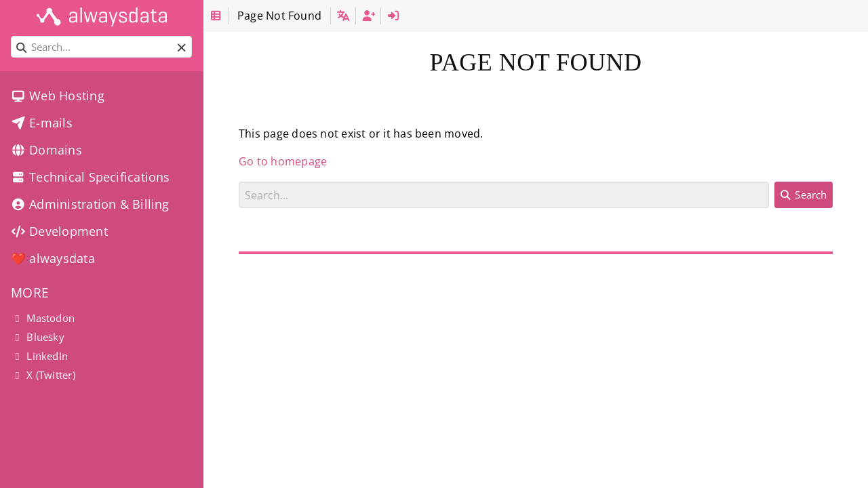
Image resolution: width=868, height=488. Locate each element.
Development (59, 231)
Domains (46, 150)
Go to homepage (283, 161)
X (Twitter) (43, 375)
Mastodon (43, 318)
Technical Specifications (91, 177)
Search (239, 181)
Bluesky (38, 337)
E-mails (42, 123)
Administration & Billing (90, 204)
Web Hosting (58, 96)
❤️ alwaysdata (53, 258)
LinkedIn (39, 356)
